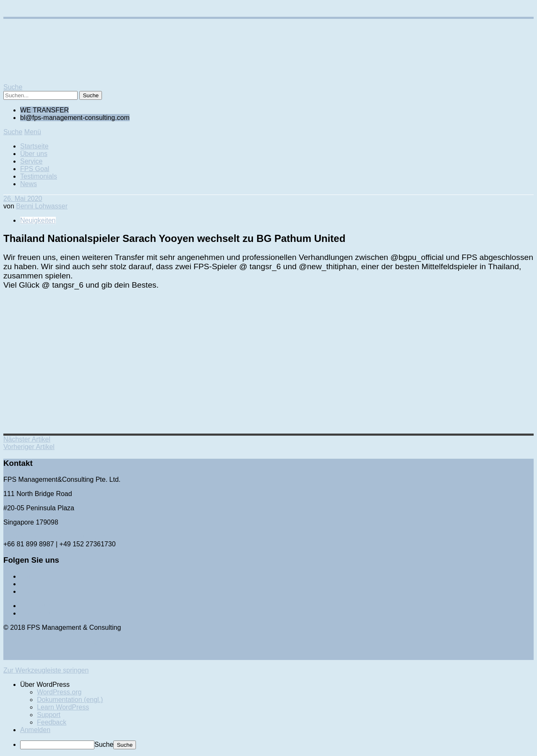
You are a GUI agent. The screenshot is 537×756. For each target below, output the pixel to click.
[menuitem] (277, 685)
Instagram (35, 591)
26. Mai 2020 (23, 199)
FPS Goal (35, 169)
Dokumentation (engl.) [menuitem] (70, 700)
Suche (104, 744)
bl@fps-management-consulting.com (58, 536)
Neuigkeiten (38, 220)
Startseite (34, 146)
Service (31, 161)
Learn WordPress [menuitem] (63, 707)
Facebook (35, 584)
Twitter (30, 576)
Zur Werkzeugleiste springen (46, 670)
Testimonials (39, 176)
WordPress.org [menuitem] (59, 692)
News (29, 184)
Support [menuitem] (49, 715)
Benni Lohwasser (42, 206)
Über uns (34, 154)
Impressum (37, 606)
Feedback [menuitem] (52, 722)
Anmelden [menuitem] (35, 730)
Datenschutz (39, 613)
